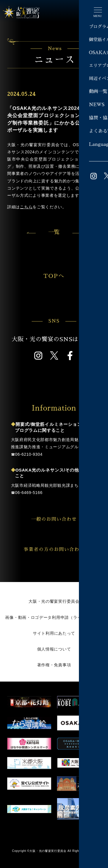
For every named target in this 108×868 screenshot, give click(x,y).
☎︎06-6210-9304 (27, 454)
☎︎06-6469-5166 (27, 493)
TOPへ (66, 276)
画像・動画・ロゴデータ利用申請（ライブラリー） (54, 617)
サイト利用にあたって (54, 633)
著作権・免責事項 (54, 665)
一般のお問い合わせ (64, 519)
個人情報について (54, 649)
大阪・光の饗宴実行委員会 (54, 601)
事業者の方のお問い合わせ (60, 550)
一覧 (54, 232)
